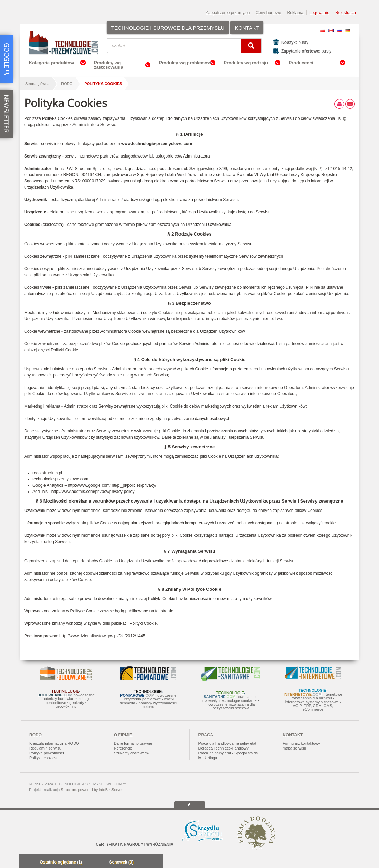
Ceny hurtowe (269, 13)
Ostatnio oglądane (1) (61, 862)
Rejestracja (346, 13)
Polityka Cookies (103, 84)
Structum (68, 790)
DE (348, 31)
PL (323, 31)
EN (331, 31)
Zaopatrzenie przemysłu (227, 13)
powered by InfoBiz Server (100, 790)
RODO (67, 84)
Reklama (295, 13)
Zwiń (156, 863)
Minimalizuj (26, 863)
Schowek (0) (121, 862)
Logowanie (319, 13)
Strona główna (37, 84)
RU (339, 31)
